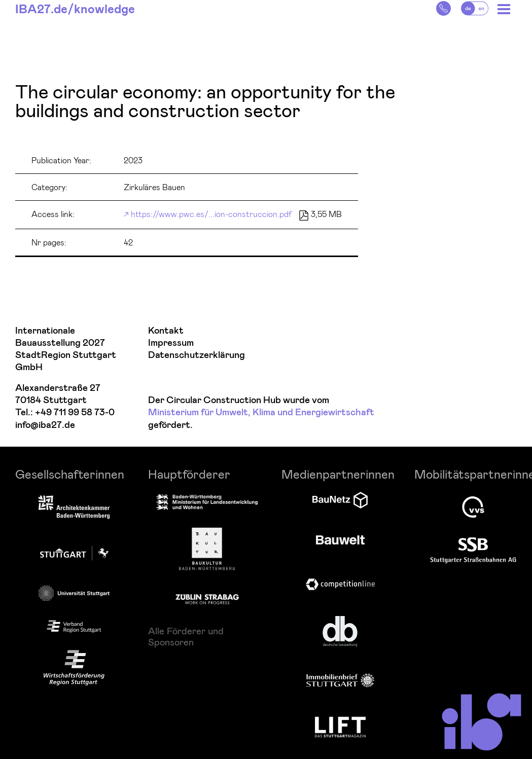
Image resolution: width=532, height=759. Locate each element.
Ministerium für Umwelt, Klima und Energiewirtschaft (261, 412)
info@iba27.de (45, 425)
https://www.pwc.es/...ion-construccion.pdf (211, 214)
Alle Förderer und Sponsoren (186, 636)
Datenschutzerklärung (197, 355)
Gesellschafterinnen (70, 474)
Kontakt (166, 331)
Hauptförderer (189, 474)
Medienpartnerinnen (338, 474)
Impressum (171, 343)
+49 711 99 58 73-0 (75, 412)
